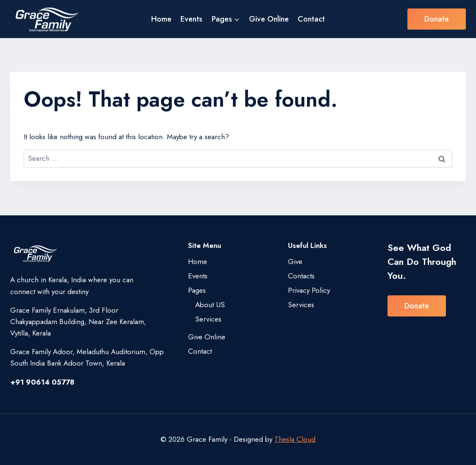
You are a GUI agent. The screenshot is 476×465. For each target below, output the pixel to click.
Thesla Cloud (295, 439)
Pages (197, 290)
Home (161, 19)
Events (191, 19)
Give (295, 261)
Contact (311, 19)
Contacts (301, 276)
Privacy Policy (309, 290)
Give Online (269, 19)
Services (208, 319)
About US (210, 305)
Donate (437, 19)
